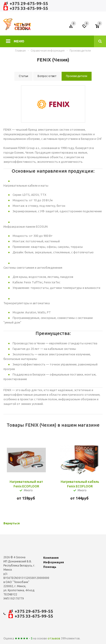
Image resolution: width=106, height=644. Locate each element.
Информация (54, 562)
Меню (19, 41)
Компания (51, 558)
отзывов (54, 638)
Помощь (50, 567)
